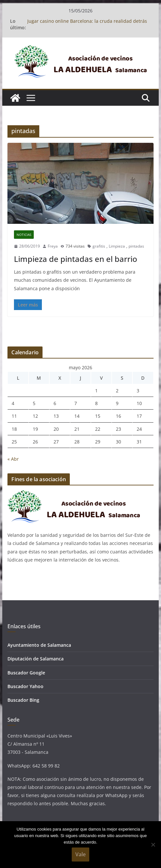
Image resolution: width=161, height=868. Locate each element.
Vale (80, 854)
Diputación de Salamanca (36, 659)
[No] (153, 845)
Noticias (24, 235)
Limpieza (117, 246)
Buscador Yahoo (25, 686)
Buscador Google (26, 673)
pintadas (136, 246)
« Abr (13, 459)
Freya (53, 246)
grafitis (99, 246)
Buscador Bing (23, 700)
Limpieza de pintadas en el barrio (76, 259)
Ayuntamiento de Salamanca (39, 645)
